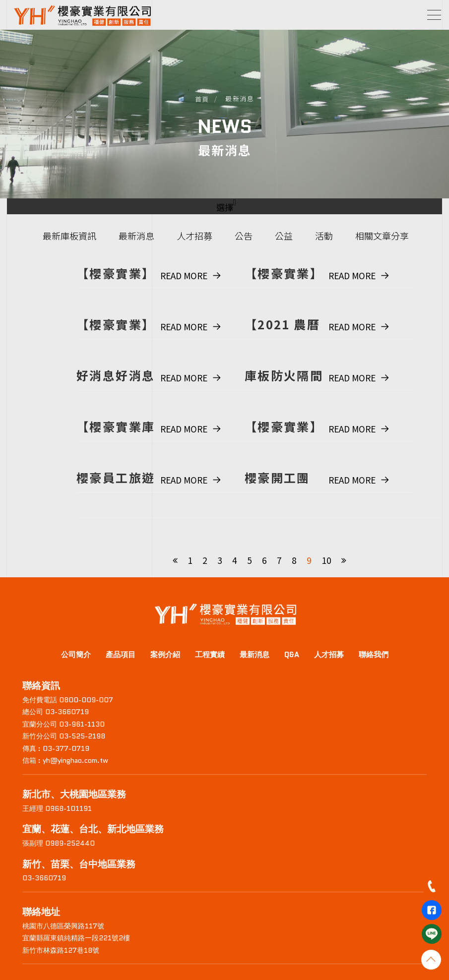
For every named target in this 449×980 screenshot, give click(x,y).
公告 (244, 236)
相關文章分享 (382, 236)
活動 (324, 236)
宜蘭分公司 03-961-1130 (64, 724)
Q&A (292, 655)
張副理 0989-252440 (59, 843)
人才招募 (194, 236)
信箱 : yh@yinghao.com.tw (65, 760)
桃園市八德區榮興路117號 (63, 926)
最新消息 (136, 236)
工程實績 (210, 655)
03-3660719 (44, 878)
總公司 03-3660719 (56, 712)
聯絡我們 (374, 655)
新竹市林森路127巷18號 (61, 950)
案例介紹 (165, 655)
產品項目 (121, 655)
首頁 (202, 99)
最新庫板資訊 (69, 236)
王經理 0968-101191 (57, 808)
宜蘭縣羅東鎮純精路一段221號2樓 (76, 938)
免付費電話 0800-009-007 (68, 700)
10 (326, 560)
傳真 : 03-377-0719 (56, 748)
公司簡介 (76, 655)
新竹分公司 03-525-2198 (64, 736)
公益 (284, 236)
